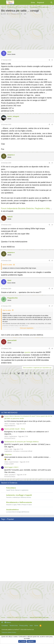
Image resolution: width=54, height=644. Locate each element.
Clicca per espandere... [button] (27, 328)
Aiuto (31, 625)
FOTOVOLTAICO (10, 438)
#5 (52, 261)
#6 (52, 288)
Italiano (8, 622)
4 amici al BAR (9, 464)
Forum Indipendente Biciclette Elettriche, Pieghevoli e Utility (25, 208)
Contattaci (5, 625)
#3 (52, 163)
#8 (52, 348)
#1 (52, 60)
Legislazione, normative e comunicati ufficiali (18, 451)
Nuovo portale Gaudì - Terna (15, 429)
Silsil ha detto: (7, 310)
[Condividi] (49, 60)
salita (25, 14)
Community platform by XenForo (18, 629)
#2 (52, 125)
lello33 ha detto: (7, 265)
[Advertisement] (27, 32)
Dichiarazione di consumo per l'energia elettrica (21, 441)
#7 (52, 306)
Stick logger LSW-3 (11, 467)
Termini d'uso (14, 625)
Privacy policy (24, 625)
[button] (2, 622)
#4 (52, 225)
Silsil (4, 14)
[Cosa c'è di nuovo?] (47, 2)
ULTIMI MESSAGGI (9, 412)
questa (27, 352)
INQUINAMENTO (10, 425)
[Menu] (3, 3)
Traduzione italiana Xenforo (9, 632)
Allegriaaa (8, 454)
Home (36, 625)
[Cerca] (51, 2)
